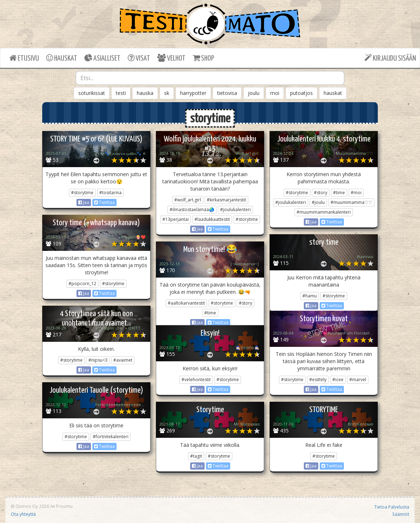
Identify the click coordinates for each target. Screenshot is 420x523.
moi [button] (275, 93)
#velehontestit (196, 380)
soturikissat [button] (92, 93)
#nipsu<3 (98, 360)
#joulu (318, 202)
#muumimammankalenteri (324, 212)
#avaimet (123, 360)
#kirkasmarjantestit (226, 200)
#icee (338, 380)
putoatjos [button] (301, 93)
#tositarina (110, 193)
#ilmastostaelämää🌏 (192, 210)
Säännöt (401, 514)
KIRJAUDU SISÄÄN (390, 58)
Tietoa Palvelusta (392, 507)
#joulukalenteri (235, 210)
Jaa (84, 202)
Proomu (64, 506)
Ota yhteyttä (23, 514)
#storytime (82, 193)
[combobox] (210, 78)
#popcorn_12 (82, 284)
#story (321, 193)
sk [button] (167, 93)
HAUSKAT (62, 58)
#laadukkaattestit (212, 219)
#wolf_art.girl (188, 200)
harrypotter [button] (193, 93)
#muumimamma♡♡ (351, 202)
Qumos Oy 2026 (30, 506)
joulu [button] (254, 93)
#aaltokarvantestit (186, 303)
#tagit (196, 456)
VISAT (139, 58)
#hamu (310, 296)
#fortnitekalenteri (111, 437)
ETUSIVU (24, 58)
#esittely (318, 380)
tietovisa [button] (227, 93)
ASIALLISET (102, 58)
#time (339, 193)
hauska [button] (145, 93)
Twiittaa (104, 202)
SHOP (203, 58)
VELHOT (171, 58)
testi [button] (121, 93)
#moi (356, 193)
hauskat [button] (333, 93)
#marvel (358, 380)
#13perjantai (176, 219)
